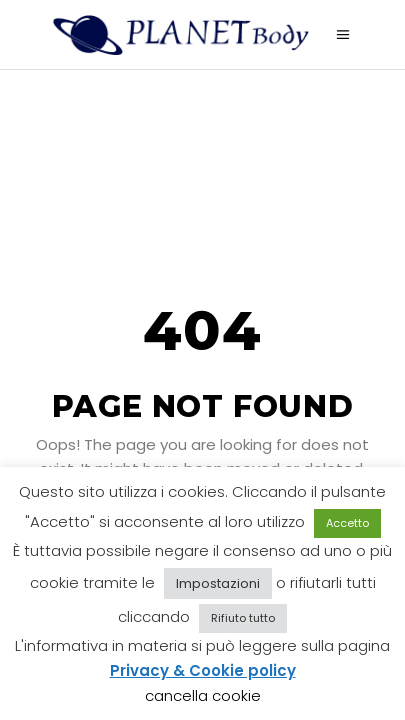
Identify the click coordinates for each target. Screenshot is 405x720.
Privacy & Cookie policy (203, 670)
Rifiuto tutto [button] (243, 618)
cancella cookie (203, 695)
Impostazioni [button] (218, 583)
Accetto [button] (347, 523)
